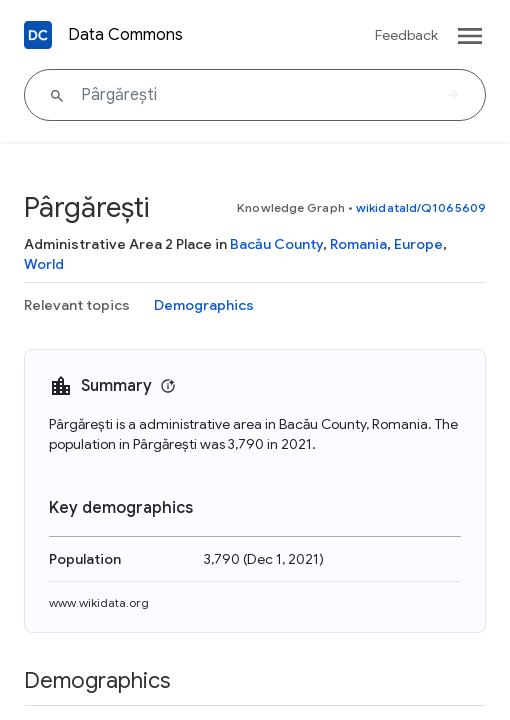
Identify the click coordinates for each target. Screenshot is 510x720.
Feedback (406, 35)
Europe (418, 244)
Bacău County (276, 244)
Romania (358, 244)
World (44, 264)
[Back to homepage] (38, 35)
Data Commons (125, 35)
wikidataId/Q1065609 (421, 207)
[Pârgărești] (255, 95)
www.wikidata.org (99, 602)
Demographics (204, 305)
